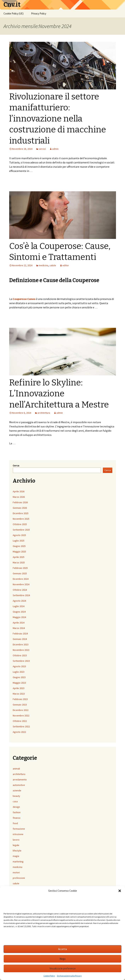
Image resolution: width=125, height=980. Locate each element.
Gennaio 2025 (20, 573)
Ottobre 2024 (20, 590)
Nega (62, 959)
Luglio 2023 (19, 672)
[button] (120, 891)
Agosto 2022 (19, 732)
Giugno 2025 (19, 546)
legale (16, 845)
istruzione (18, 834)
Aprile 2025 (19, 557)
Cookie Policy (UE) (14, 13)
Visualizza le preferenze (63, 968)
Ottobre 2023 (20, 655)
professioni (19, 878)
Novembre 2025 (21, 519)
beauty (16, 796)
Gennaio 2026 (20, 508)
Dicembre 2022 (21, 710)
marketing (18, 862)
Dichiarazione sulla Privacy (69, 976)
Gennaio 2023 (20, 705)
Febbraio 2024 (20, 634)
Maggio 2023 (19, 683)
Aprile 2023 (19, 688)
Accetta (62, 949)
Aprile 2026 (19, 491)
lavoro (16, 840)
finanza (17, 818)
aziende (17, 790)
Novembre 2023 (21, 650)
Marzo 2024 (19, 628)
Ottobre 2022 (20, 721)
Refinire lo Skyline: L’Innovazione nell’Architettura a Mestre (59, 394)
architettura (44, 413)
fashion (17, 812)
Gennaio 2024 (20, 639)
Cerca (16, 465)
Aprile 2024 (19, 623)
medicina (43, 265)
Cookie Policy (49, 976)
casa (15, 801)
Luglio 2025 (19, 541)
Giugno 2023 (19, 677)
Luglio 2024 (19, 606)
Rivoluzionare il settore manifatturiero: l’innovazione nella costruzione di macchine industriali (58, 119)
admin (55, 149)
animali (16, 769)
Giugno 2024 (19, 612)
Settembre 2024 (21, 595)
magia (16, 856)
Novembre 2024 (21, 584)
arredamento (20, 780)
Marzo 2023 (19, 694)
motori (16, 872)
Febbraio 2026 (20, 502)
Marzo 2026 (19, 497)
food (15, 823)
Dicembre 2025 (21, 513)
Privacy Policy (39, 13)
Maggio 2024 (19, 617)
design (16, 807)
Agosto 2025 (19, 535)
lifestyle (17, 851)
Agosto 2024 (19, 601)
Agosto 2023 (19, 666)
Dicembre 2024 (21, 579)
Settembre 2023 (21, 661)
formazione (19, 829)
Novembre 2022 (21, 716)
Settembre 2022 (21, 726)
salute (53, 265)
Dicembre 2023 (21, 644)
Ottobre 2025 (20, 524)
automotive (19, 785)
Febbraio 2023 (20, 699)
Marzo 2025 (19, 562)
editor (66, 265)
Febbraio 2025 (20, 568)
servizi (42, 149)
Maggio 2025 (19, 552)
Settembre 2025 (21, 530)
